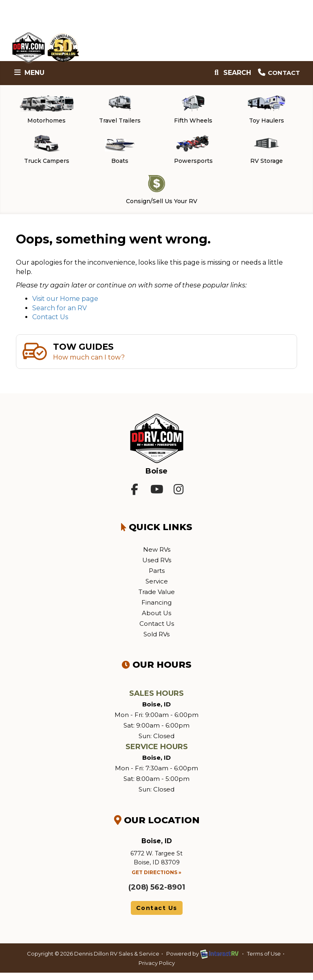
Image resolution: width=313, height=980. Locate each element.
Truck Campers (47, 153)
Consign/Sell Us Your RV (159, 196)
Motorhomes (46, 111)
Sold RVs (156, 641)
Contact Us (50, 324)
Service (157, 588)
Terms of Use (264, 961)
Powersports (193, 153)
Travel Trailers (120, 111)
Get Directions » (156, 879)
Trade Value (157, 599)
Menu (30, 72)
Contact (277, 72)
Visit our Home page (65, 306)
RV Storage (267, 153)
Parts (157, 578)
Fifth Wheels (193, 111)
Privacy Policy (157, 970)
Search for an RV (60, 315)
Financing (156, 609)
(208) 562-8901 (157, 894)
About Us (156, 620)
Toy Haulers (267, 111)
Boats (120, 153)
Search (228, 72)
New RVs (157, 556)
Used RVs (157, 567)
